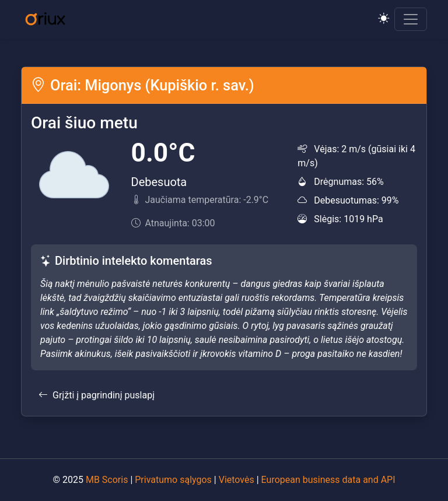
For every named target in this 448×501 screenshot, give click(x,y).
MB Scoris (107, 480)
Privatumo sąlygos (173, 480)
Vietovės (237, 480)
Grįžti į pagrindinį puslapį (97, 395)
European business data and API (328, 480)
